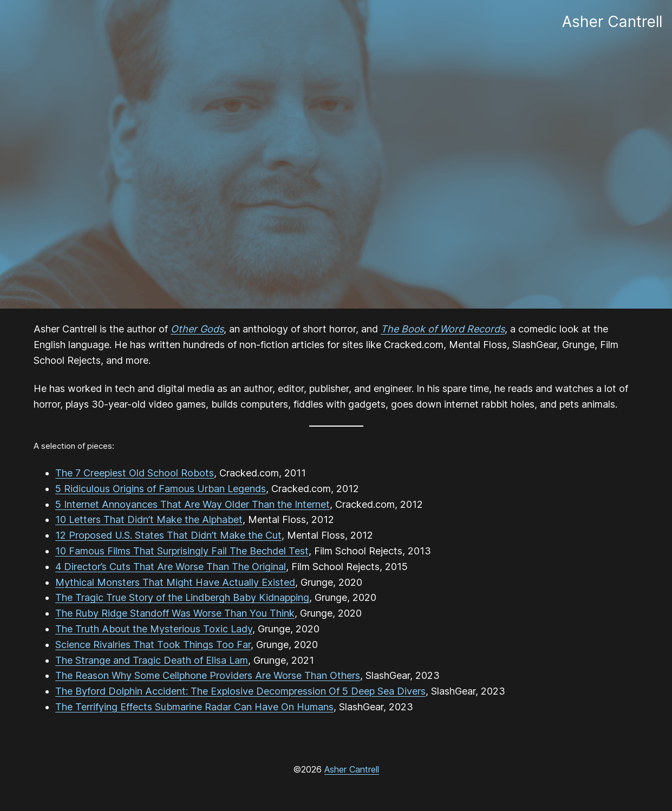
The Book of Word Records (443, 329)
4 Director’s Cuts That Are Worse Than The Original (171, 567)
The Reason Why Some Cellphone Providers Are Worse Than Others (208, 675)
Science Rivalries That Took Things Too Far (153, 645)
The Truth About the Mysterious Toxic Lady (154, 629)
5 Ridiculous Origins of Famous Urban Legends (161, 489)
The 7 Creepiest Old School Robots (135, 473)
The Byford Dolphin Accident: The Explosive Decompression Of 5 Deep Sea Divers (240, 691)
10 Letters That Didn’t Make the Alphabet (149, 519)
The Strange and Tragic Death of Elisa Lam (152, 660)
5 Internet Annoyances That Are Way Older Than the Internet (193, 504)
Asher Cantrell (352, 769)
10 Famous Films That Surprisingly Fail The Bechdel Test (182, 551)
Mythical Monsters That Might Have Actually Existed (175, 582)
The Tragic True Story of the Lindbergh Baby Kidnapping (182, 597)
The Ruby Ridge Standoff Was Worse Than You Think (175, 613)
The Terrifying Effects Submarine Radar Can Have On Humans (194, 707)
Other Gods (197, 329)
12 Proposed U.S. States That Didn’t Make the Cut (168, 535)
